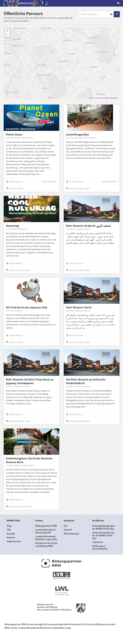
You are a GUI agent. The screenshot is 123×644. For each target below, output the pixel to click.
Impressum (98, 542)
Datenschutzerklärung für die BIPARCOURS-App (103, 535)
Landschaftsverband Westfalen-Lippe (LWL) (46, 538)
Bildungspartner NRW (46, 526)
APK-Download (71, 534)
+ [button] (7, 31)
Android (68, 530)
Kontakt (11, 534)
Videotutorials (14, 541)
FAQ (9, 530)
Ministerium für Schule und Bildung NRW (46, 544)
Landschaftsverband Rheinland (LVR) (45, 531)
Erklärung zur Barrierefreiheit (100, 547)
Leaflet (91, 98)
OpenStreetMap (103, 98)
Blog (9, 526)
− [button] (7, 35)
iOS (66, 526)
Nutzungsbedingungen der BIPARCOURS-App (104, 527)
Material (11, 537)
